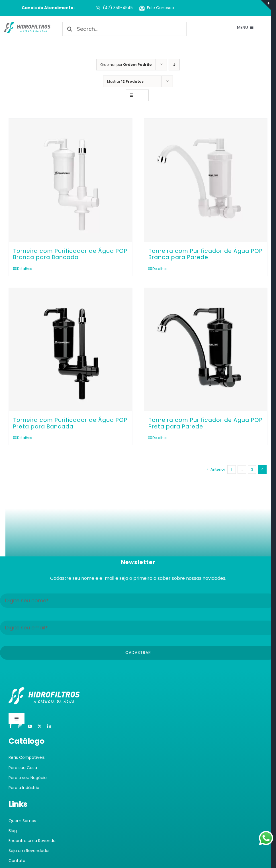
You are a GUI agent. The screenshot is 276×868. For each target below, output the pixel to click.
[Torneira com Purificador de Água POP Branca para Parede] (206, 180)
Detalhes (25, 269)
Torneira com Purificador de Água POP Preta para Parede (206, 423)
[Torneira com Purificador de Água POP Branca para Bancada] (70, 180)
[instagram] (20, 730)
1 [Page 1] (232, 469)
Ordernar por (126, 65)
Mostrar (125, 81)
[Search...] (124, 29)
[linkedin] (49, 730)
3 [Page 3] (252, 469)
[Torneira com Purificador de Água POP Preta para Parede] (206, 350)
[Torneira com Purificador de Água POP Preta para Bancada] (70, 350)
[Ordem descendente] (174, 65)
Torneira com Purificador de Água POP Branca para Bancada (70, 254)
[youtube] (30, 730)
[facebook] (11, 730)
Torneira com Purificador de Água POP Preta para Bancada (70, 423)
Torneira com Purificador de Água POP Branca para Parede (206, 254)
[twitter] (40, 730)
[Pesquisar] (69, 29)
